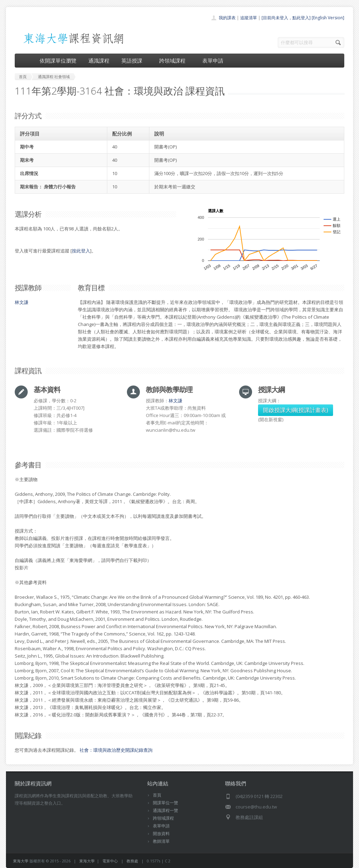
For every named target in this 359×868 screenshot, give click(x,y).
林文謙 (22, 302)
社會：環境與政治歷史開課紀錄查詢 (116, 750)
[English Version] (328, 18)
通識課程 (99, 61)
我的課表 (227, 18)
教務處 (132, 861)
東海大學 (21, 861)
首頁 (157, 795)
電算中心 (110, 861)
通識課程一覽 (165, 810)
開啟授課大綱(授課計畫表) (296, 410)
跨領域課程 (175, 61)
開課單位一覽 (165, 803)
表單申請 (213, 61)
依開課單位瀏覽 (58, 61)
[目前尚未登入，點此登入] (286, 18)
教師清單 (161, 841)
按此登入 (81, 251)
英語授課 (134, 61)
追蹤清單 (249, 18)
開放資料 (161, 834)
